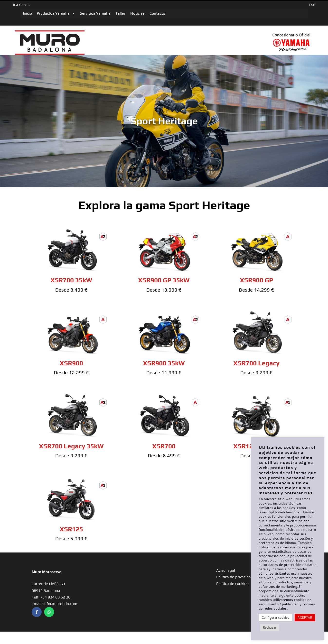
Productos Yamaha (56, 13)
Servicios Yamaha (95, 13)
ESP (312, 5)
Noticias (137, 13)
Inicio (27, 13)
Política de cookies (232, 584)
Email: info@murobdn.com (54, 604)
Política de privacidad (235, 577)
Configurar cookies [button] (275, 617)
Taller (120, 13)
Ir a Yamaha (22, 5)
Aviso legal (226, 570)
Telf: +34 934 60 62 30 (51, 597)
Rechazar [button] (270, 627)
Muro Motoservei (47, 572)
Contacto (157, 13)
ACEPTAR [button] (305, 617)
